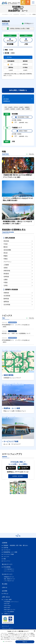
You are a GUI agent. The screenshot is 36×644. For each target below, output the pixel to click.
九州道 (6, 285)
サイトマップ (5, 626)
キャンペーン (7, 561)
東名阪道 (6, 274)
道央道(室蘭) (10, 40)
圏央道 (6, 247)
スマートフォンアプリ (9, 571)
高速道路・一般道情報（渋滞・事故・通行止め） (16, 545)
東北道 (6, 253)
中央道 (6, 244)
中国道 (6, 282)
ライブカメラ (7, 550)
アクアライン (8, 262)
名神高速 (6, 277)
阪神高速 (6, 299)
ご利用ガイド (7, 614)
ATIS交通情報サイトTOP (7, 14)
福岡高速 (6, 302)
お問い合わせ (6, 597)
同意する (25, 642)
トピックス (6, 557)
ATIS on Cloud (7, 606)
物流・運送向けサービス (10, 579)
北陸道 (6, 268)
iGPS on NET (7, 608)
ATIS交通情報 (7, 567)
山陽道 (6, 280)
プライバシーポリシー (8, 628)
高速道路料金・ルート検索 (10, 552)
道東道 (26, 40)
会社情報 (5, 591)
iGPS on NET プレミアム (10, 610)
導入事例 (5, 584)
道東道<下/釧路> (22, 131)
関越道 (6, 256)
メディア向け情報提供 (9, 612)
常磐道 (6, 259)
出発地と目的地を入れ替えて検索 (18, 29)
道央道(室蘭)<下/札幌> (22, 117)
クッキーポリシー (8, 641)
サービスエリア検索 (9, 554)
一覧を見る (31, 154)
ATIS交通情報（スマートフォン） (12, 602)
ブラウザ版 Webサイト (9, 569)
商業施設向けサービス (9, 577)
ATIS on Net (7, 604)
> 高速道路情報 (16, 14)
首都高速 (6, 293)
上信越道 (6, 265)
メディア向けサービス (9, 581)
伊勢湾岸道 (7, 271)
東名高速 (6, 241)
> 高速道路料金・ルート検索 (25, 14)
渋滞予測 (6, 548)
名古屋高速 (7, 296)
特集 (5, 559)
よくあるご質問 (7, 600)
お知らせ (5, 587)
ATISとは (6, 594)
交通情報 (5, 543)
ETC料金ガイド (28, 24)
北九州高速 (7, 305)
